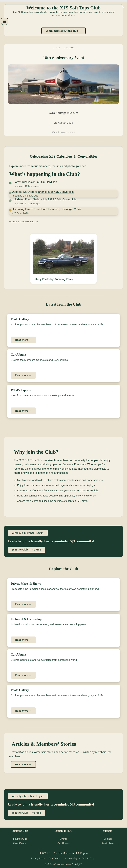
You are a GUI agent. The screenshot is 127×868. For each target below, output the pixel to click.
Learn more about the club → (63, 31)
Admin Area (107, 843)
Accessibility (71, 858)
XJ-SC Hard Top (47, 182)
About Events (19, 843)
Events (64, 839)
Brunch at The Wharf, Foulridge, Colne (57, 209)
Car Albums (63, 843)
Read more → (23, 340)
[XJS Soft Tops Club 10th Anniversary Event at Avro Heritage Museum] (63, 90)
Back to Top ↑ (89, 858)
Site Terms (55, 858)
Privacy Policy (38, 858)
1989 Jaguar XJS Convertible (56, 192)
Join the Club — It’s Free (27, 550)
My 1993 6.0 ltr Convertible (60, 199)
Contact (108, 839)
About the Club (19, 839)
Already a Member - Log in (28, 533)
